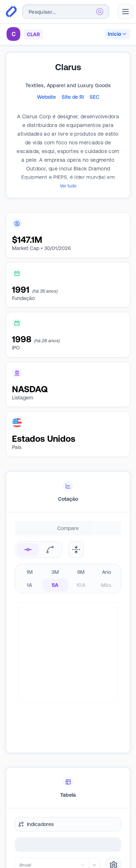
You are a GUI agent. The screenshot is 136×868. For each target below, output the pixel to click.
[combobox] (66, 12)
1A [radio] (30, 585)
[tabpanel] (68, 643)
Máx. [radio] (106, 585)
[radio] (28, 550)
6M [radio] (81, 572)
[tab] (68, 492)
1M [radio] (30, 572)
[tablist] (68, 492)
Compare (68, 528)
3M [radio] (55, 572)
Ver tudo (68, 186)
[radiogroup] (68, 579)
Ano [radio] (107, 572)
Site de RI (73, 97)
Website (46, 97)
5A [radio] (55, 585)
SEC (94, 97)
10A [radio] (81, 585)
